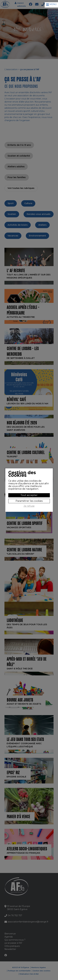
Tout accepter (29, 495)
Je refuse (29, 506)
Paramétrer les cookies (29, 501)
